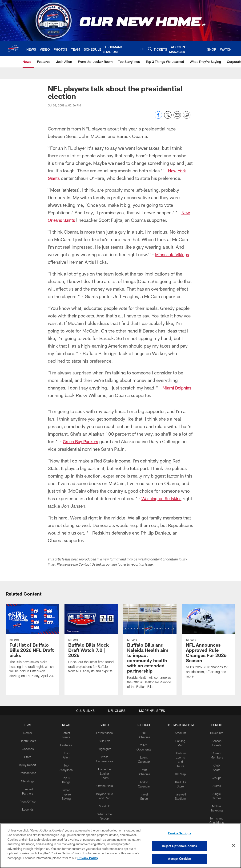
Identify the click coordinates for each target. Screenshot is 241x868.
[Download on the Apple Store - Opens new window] (104, 809)
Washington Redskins (163, 498)
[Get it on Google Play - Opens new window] (136, 811)
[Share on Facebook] (158, 117)
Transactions (29, 775)
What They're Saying (67, 791)
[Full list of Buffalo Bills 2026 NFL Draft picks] (32, 644)
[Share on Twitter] (168, 117)
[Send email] (177, 117)
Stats (29, 756)
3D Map (179, 771)
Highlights (105, 748)
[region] (120, 846)
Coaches (29, 748)
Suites (215, 779)
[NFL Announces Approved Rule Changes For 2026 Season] (209, 644)
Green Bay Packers (82, 441)
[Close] (233, 846)
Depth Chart (29, 740)
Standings (29, 783)
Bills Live (105, 740)
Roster (29, 733)
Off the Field (105, 783)
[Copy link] (187, 115)
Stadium (179, 733)
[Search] (150, 49)
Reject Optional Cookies (179, 846)
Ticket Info (215, 733)
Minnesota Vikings (174, 254)
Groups (215, 771)
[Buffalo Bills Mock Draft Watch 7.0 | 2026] (91, 642)
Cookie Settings (180, 834)
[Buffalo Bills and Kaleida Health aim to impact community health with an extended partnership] (150, 649)
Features (67, 744)
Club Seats (215, 764)
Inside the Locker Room (105, 771)
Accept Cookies (179, 858)
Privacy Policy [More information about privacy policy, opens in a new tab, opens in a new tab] (88, 858)
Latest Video (105, 733)
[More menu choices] (142, 49)
